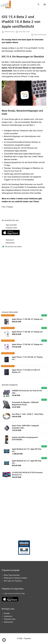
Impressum (10, 240)
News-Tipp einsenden (12, 575)
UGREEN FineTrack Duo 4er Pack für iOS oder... (27, 392)
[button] (4, 640)
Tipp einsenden (11, 225)
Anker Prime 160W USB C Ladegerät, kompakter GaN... (26, 427)
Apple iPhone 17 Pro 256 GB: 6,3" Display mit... (27, 358)
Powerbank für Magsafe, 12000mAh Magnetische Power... (25, 404)
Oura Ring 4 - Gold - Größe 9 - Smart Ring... (28, 414)
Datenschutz (10, 243)
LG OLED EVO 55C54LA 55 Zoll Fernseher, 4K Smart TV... (27, 474)
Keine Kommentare (40, 35)
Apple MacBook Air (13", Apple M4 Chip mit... (27, 462)
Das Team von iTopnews (13, 581)
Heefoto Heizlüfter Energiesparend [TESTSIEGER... (25, 438)
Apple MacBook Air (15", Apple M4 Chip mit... (27, 450)
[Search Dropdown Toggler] (39, 5)
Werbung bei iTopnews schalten (16, 578)
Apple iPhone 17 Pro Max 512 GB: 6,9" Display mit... (26, 371)
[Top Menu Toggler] (45, 5)
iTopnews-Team (11, 228)
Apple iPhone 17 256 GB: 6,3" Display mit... (28, 319)
